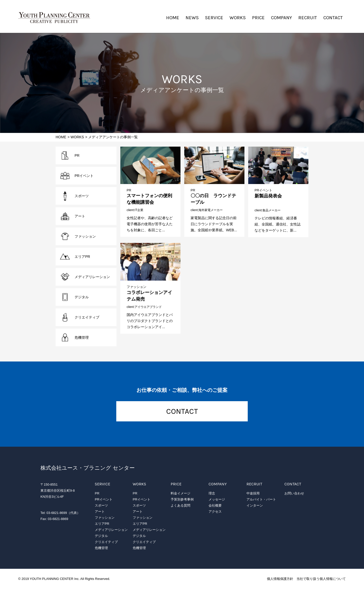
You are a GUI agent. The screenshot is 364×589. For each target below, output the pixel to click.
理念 (212, 493)
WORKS (238, 18)
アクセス (215, 512)
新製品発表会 (268, 196)
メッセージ (217, 499)
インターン (255, 505)
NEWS (192, 18)
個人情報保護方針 (280, 579)
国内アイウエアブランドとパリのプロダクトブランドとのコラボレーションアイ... (150, 321)
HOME (173, 18)
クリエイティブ (87, 317)
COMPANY (281, 18)
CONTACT (333, 18)
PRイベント (263, 190)
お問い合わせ (294, 493)
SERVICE (214, 18)
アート (80, 216)
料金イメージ (180, 493)
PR (129, 190)
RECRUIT (308, 18)
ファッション (136, 287)
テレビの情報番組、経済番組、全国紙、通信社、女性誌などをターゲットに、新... (278, 224)
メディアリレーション (92, 277)
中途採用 (253, 493)
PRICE (258, 18)
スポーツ (82, 196)
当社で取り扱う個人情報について (321, 579)
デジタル (82, 297)
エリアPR (82, 257)
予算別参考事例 (182, 499)
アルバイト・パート (261, 499)
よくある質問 (180, 505)
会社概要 (215, 505)
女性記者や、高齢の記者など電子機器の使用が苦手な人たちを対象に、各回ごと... (150, 224)
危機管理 (82, 337)
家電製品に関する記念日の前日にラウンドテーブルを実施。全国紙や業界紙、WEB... (214, 224)
